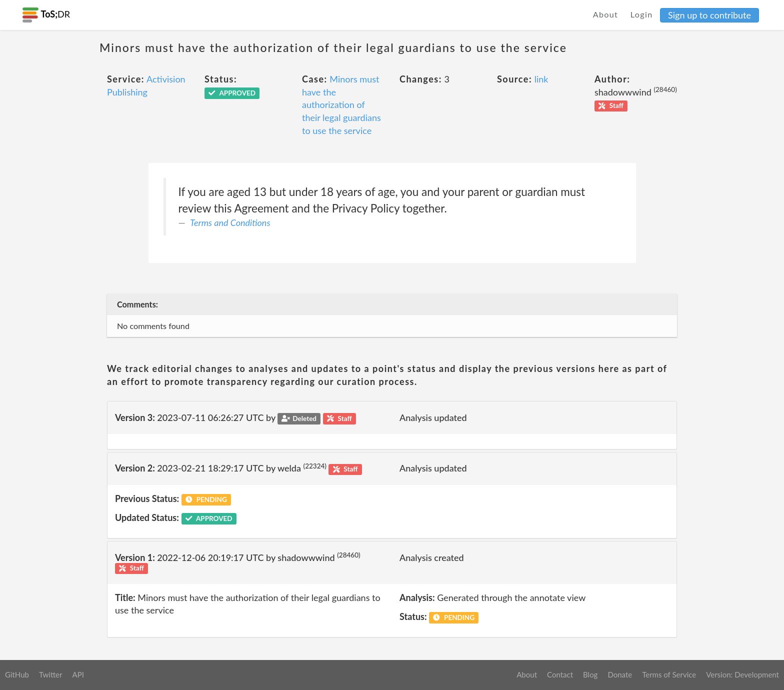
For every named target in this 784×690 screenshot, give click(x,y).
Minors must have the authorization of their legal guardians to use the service (341, 105)
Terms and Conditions (230, 222)
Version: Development (742, 674)
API (78, 674)
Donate (620, 674)
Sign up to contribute (709, 15)
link (541, 79)
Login (642, 14)
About (606, 14)
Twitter (51, 674)
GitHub (17, 674)
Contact (560, 674)
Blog (590, 674)
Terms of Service (669, 674)
